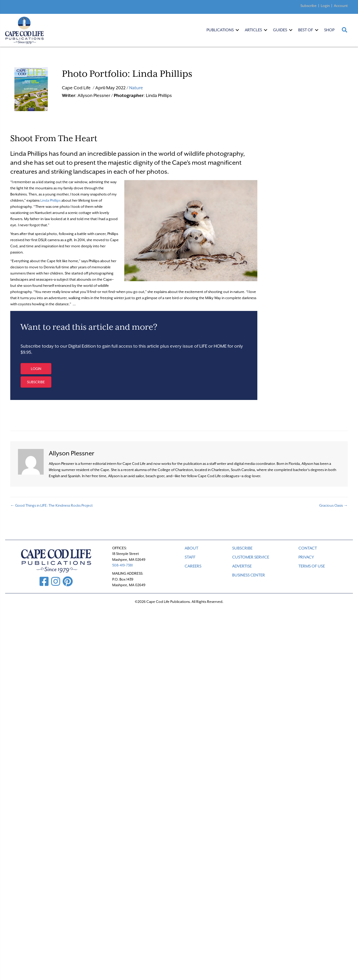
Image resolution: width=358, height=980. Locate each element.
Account (341, 6)
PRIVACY (306, 557)
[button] (36, 369)
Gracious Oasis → (333, 505)
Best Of (306, 30)
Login (325, 6)
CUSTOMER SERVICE (251, 557)
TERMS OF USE (312, 566)
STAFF (190, 557)
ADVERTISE (242, 566)
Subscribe (309, 6)
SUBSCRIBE (242, 548)
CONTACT (308, 548)
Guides (280, 30)
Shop (329, 30)
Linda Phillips (50, 200)
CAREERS (193, 566)
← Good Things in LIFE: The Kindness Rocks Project (51, 505)
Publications (220, 30)
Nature (136, 88)
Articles (253, 30)
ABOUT (191, 548)
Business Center (249, 575)
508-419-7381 (123, 565)
